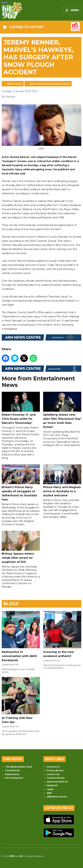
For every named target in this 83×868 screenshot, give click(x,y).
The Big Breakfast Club (19, 767)
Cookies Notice (56, 778)
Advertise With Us (57, 782)
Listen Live (53, 774)
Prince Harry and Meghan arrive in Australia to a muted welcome (62, 481)
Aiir (21, 856)
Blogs (11, 604)
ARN (49, 793)
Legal (50, 789)
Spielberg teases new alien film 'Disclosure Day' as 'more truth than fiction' (62, 410)
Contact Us (53, 767)
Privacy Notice (55, 770)
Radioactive (12, 774)
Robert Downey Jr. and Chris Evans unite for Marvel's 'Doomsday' (21, 408)
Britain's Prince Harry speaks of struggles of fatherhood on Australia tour (21, 483)
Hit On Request (14, 778)
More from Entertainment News (50, 84)
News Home (15, 84)
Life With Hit (13, 770)
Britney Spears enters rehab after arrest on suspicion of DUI (21, 547)
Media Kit (52, 785)
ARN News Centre (57, 797)
